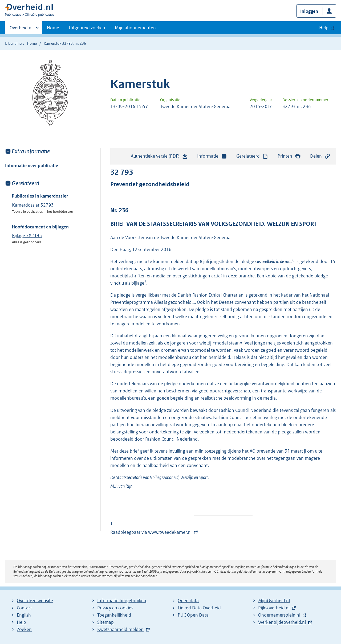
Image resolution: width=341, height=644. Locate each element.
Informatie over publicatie (32, 166)
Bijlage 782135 (27, 236)
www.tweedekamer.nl (170, 532)
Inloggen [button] (309, 11)
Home (53, 28)
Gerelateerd (252, 156)
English (24, 615)
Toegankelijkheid (114, 615)
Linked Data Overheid (199, 608)
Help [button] (324, 28)
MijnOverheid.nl (274, 601)
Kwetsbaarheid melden (120, 629)
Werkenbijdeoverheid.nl (282, 622)
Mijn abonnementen (135, 28)
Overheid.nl (21, 29)
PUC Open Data (193, 615)
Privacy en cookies (115, 608)
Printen (289, 156)
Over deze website (35, 601)
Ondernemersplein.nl (279, 615)
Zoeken (24, 629)
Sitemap (105, 622)
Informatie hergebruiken (122, 601)
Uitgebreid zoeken (87, 28)
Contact (24, 608)
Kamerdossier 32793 (33, 205)
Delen (320, 156)
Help (21, 622)
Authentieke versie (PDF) (159, 157)
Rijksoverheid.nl (274, 608)
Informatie (212, 156)
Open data (188, 601)
